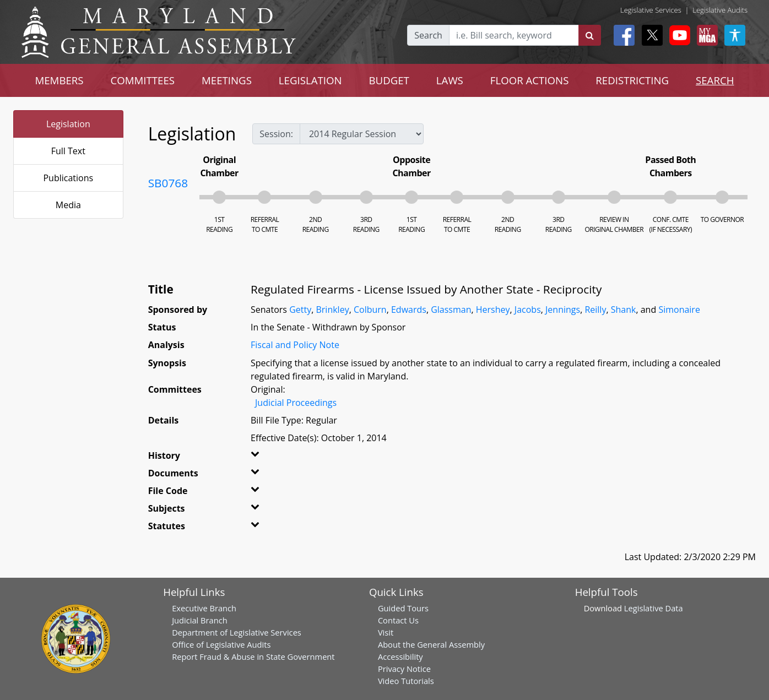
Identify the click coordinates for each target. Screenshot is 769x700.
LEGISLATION (310, 80)
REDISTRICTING (632, 80)
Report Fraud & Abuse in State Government (253, 656)
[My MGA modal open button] (705, 35)
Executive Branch (204, 608)
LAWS (450, 80)
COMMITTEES (143, 80)
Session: (276, 134)
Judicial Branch (200, 620)
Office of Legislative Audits (221, 644)
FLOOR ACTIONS (530, 80)
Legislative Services (651, 10)
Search (428, 35)
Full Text (68, 151)
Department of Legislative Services (237, 632)
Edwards (409, 310)
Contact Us (398, 620)
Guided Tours (403, 608)
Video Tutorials (406, 681)
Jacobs (528, 310)
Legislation (68, 124)
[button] (268, 458)
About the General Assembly (431, 644)
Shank (624, 310)
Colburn (370, 310)
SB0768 (168, 183)
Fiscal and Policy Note (295, 345)
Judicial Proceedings (296, 403)
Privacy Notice (404, 669)
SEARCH (715, 80)
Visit (386, 632)
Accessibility (400, 656)
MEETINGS (227, 80)
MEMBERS (59, 80)
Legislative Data (654, 608)
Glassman (451, 310)
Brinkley (332, 310)
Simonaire (679, 310)
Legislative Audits (720, 10)
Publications (68, 178)
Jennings (563, 310)
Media (68, 205)
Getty (300, 310)
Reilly (595, 310)
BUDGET (389, 80)
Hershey (493, 310)
